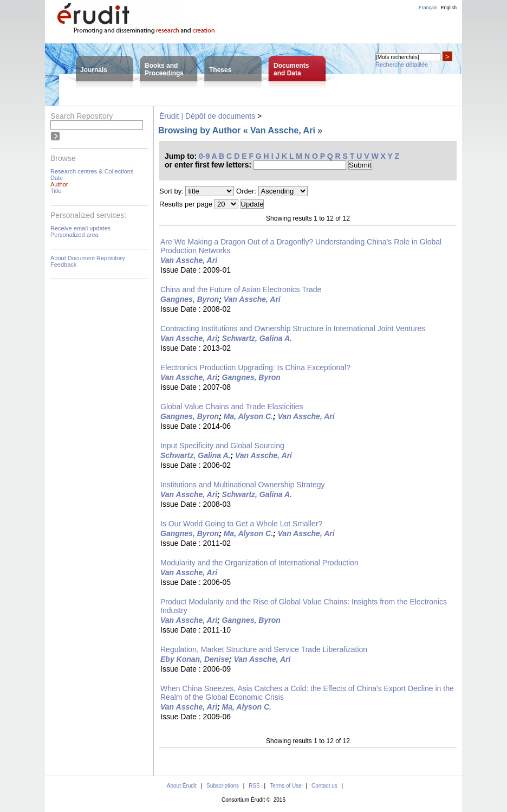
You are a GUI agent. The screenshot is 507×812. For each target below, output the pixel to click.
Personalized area (74, 235)
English (448, 8)
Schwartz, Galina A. (257, 338)
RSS (254, 786)
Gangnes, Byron (190, 299)
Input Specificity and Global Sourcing (222, 446)
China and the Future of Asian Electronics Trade (241, 289)
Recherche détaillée (402, 65)
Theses (220, 70)
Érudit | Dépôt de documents (207, 116)
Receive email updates (80, 228)
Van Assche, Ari (189, 260)
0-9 (204, 156)
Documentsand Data (291, 69)
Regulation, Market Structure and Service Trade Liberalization (264, 649)
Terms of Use (286, 786)
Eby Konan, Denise (195, 659)
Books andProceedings (164, 69)
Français (428, 8)
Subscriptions (223, 786)
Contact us (324, 786)
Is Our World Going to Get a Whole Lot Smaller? (241, 524)
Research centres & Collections (92, 171)
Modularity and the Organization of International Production (259, 563)
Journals (94, 70)
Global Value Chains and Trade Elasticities (232, 407)
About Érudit (182, 786)
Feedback (63, 265)
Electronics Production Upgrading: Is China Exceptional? (255, 368)
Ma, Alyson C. (248, 416)
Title (56, 191)
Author (59, 184)
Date (57, 178)
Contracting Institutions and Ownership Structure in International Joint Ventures (293, 328)
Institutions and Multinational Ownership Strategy (243, 485)
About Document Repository (88, 258)
